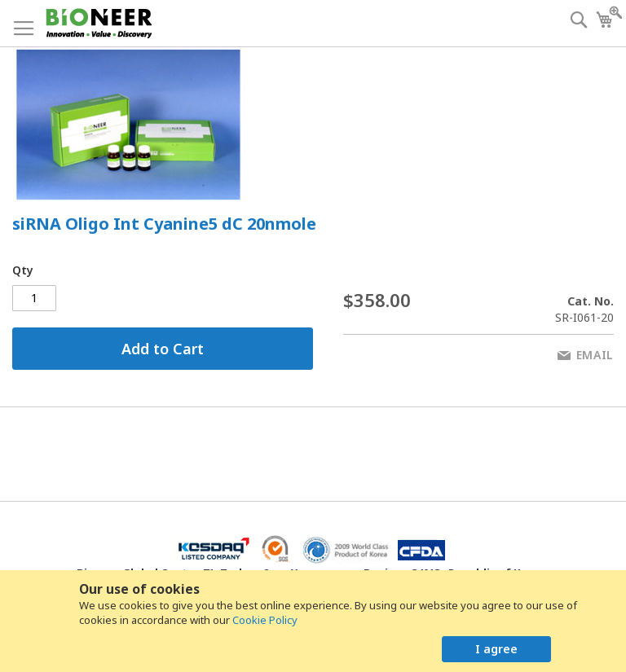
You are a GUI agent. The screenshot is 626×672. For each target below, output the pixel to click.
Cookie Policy (265, 620)
